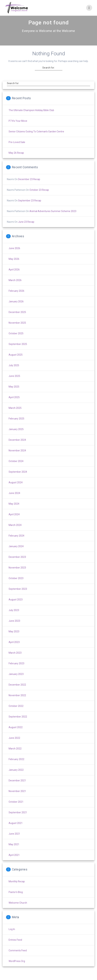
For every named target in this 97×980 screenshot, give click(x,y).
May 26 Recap (16, 159)
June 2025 (14, 382)
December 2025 (17, 318)
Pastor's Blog (16, 898)
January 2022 (16, 776)
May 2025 (14, 393)
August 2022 (16, 733)
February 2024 (16, 542)
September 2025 (18, 350)
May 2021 (14, 850)
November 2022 (17, 701)
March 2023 (15, 659)
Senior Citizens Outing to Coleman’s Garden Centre (36, 138)
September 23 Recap (30, 207)
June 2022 (14, 744)
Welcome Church (18, 909)
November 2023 (17, 574)
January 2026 (16, 307)
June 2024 (14, 499)
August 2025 (16, 361)
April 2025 (14, 403)
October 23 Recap (39, 196)
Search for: (48, 74)
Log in (12, 935)
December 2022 (17, 691)
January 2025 (16, 435)
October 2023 (16, 584)
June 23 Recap (26, 228)
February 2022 (16, 765)
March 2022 (15, 755)
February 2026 (16, 297)
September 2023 (18, 595)
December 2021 (17, 787)
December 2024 (17, 446)
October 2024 (16, 467)
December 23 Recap (29, 185)
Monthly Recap (17, 887)
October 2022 (16, 712)
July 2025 (14, 371)
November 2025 (17, 329)
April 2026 (14, 276)
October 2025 (16, 339)
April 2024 (14, 520)
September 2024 (18, 478)
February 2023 (16, 669)
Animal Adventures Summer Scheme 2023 (53, 217)
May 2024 (14, 510)
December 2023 (17, 563)
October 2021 (16, 808)
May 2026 (14, 265)
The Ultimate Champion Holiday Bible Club (31, 116)
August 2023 (16, 606)
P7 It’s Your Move (18, 127)
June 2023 (14, 627)
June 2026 (14, 254)
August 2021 (16, 829)
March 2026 (15, 286)
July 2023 (14, 616)
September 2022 (18, 723)
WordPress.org (17, 967)
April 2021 (14, 861)
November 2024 (17, 457)
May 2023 (14, 637)
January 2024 (16, 552)
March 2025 (15, 414)
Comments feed (18, 956)
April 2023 (14, 648)
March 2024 (15, 531)
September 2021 (18, 818)
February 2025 (16, 425)
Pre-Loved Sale (17, 148)
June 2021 (14, 840)
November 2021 (17, 797)
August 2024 (16, 488)
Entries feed (15, 946)
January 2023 (16, 680)
